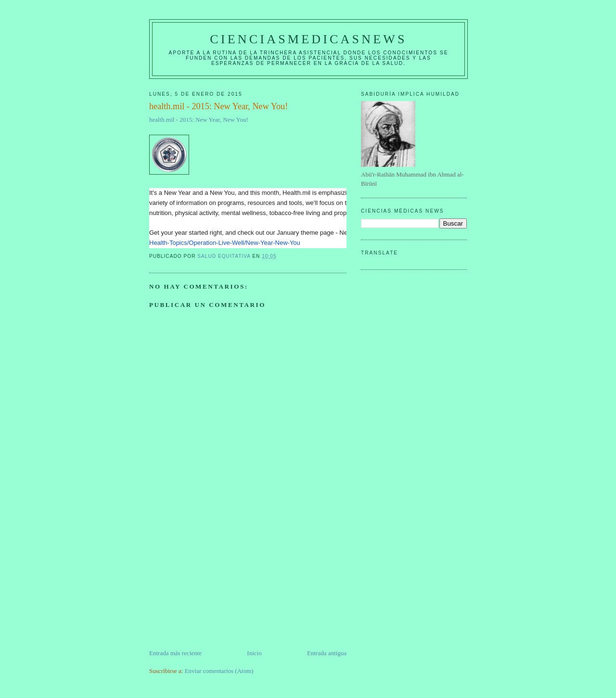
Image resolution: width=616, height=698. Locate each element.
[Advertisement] (221, 581)
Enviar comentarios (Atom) (219, 671)
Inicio (254, 653)
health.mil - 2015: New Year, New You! (199, 120)
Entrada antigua (327, 653)
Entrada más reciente (175, 653)
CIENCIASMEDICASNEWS (308, 39)
